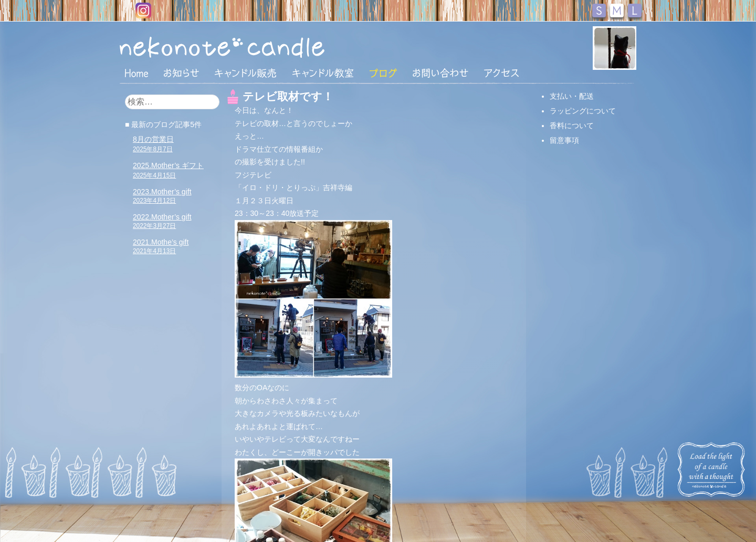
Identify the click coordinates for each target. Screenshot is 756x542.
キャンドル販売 (245, 73)
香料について (572, 126)
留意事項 (564, 140)
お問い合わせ (440, 73)
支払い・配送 (572, 96)
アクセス (501, 73)
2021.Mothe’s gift (161, 246)
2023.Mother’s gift (162, 196)
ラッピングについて (583, 111)
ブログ (383, 73)
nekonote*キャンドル (254, 47)
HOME (136, 72)
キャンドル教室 (323, 73)
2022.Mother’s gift (162, 221)
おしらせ (181, 73)
